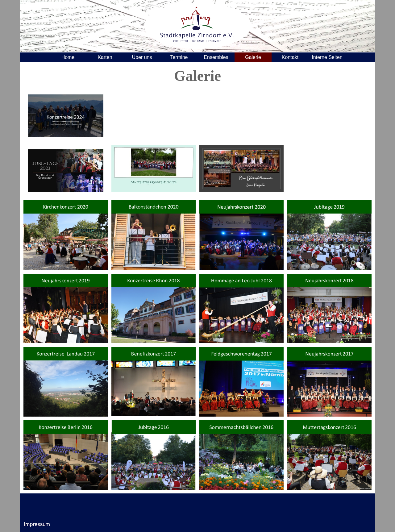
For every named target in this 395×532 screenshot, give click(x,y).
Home (68, 57)
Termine (179, 57)
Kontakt (290, 57)
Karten (105, 57)
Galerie (253, 57)
